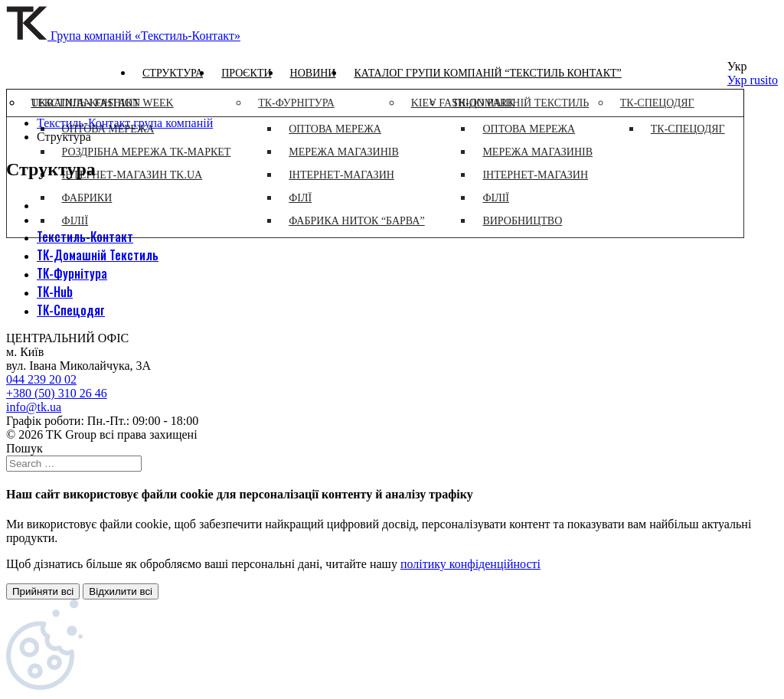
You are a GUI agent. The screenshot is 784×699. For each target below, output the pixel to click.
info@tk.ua (34, 407)
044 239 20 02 (41, 379)
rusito (764, 80)
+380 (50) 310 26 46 (57, 393)
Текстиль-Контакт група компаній (125, 123)
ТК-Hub (55, 292)
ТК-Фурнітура (72, 273)
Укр (739, 80)
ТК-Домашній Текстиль (98, 255)
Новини (313, 73)
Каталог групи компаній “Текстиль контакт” (487, 73)
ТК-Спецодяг (71, 310)
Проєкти (246, 73)
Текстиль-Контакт (85, 237)
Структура (173, 73)
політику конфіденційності (470, 564)
